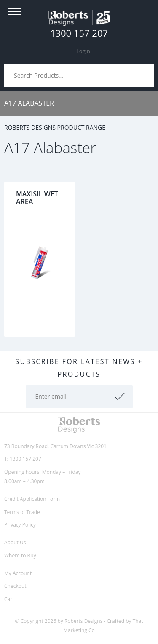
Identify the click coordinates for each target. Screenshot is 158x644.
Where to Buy (20, 556)
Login (83, 51)
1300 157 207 (79, 33)
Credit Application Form (32, 499)
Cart (9, 599)
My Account (18, 573)
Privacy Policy (20, 525)
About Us (15, 542)
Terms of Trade (22, 512)
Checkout (15, 586)
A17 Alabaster (29, 103)
